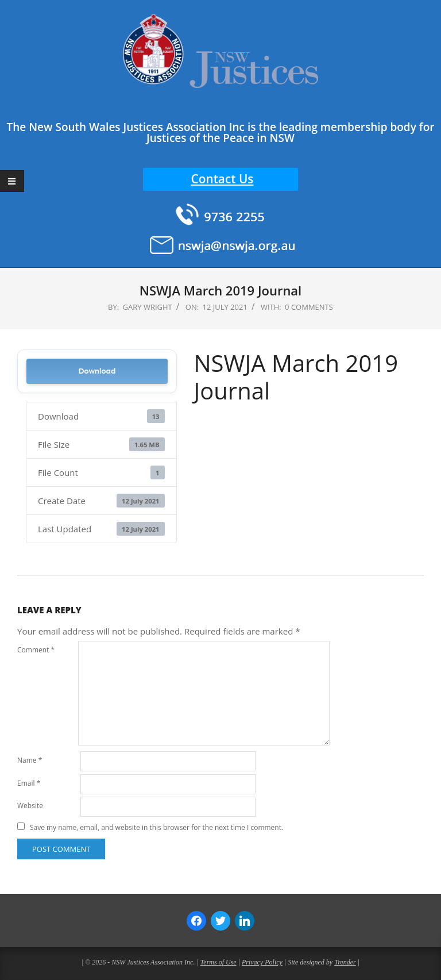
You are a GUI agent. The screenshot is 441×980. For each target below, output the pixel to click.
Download (97, 371)
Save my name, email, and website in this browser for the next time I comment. (156, 827)
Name (30, 760)
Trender (345, 962)
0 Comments (309, 307)
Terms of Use (218, 962)
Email (29, 783)
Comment (36, 650)
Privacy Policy (262, 962)
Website (30, 806)
